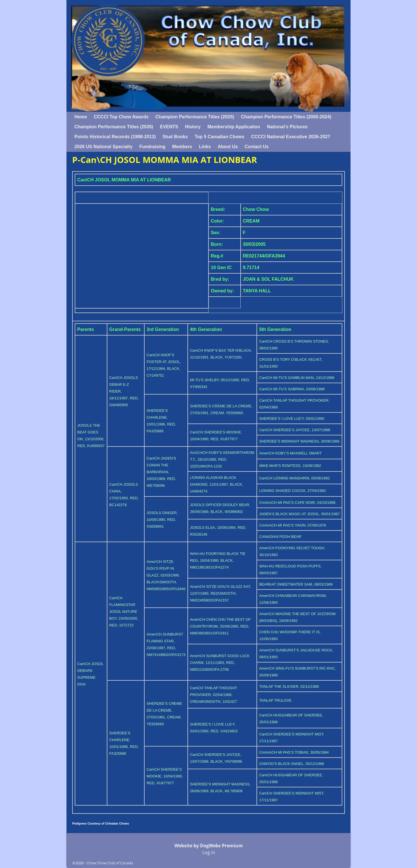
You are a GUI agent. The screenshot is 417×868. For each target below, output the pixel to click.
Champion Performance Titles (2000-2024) (286, 117)
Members (182, 147)
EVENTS (169, 127)
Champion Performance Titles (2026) (114, 127)
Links (205, 147)
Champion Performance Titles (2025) (195, 117)
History (193, 127)
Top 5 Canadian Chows (219, 137)
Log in (209, 852)
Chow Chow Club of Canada (110, 863)
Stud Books (175, 137)
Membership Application (234, 127)
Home (81, 117)
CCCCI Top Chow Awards (121, 117)
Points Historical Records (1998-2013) (115, 137)
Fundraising (153, 147)
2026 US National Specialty (104, 147)
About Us (228, 147)
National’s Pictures (287, 127)
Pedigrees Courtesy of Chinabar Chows (101, 823)
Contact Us (257, 147)
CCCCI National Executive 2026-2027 (291, 137)
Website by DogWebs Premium (209, 846)
